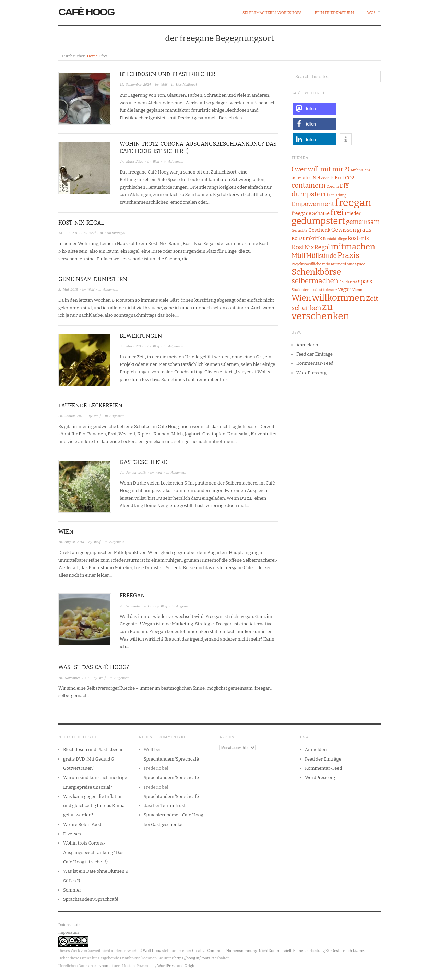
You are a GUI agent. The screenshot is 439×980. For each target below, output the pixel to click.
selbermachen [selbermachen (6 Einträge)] (315, 281)
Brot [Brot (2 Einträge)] (339, 178)
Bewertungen (141, 336)
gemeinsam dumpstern (93, 279)
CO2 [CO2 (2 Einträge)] (349, 178)
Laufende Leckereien (90, 405)
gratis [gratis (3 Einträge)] (364, 230)
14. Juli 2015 (69, 233)
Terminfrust (173, 806)
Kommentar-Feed (315, 363)
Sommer (72, 890)
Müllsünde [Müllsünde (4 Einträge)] (321, 256)
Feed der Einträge (315, 354)
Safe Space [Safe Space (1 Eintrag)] (356, 264)
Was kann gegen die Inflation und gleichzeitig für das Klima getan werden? (94, 806)
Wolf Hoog (152, 951)
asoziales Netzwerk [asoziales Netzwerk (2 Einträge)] (313, 178)
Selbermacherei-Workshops (272, 13)
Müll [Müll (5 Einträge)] (298, 256)
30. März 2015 (131, 346)
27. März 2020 (131, 161)
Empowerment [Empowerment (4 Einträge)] (313, 204)
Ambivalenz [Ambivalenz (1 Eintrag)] (361, 170)
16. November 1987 (74, 678)
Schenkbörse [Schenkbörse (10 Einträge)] (316, 272)
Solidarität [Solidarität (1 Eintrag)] (348, 282)
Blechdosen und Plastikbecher (168, 74)
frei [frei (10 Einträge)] (337, 212)
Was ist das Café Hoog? (94, 667)
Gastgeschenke (143, 462)
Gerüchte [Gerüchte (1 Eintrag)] (299, 231)
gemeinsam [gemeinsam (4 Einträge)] (363, 222)
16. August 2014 (71, 542)
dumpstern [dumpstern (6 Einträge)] (310, 194)
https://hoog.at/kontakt (194, 958)
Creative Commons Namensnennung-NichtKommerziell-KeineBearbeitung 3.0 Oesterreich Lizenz (278, 951)
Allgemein (176, 161)
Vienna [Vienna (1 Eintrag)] (358, 290)
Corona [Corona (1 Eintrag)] (333, 186)
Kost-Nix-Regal (81, 223)
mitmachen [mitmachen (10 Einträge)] (353, 247)
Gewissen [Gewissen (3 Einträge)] (344, 230)
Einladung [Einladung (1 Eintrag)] (338, 195)
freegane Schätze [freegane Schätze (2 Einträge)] (311, 213)
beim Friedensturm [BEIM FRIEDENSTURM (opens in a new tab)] (334, 13)
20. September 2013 (135, 606)
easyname (103, 966)
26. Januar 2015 (71, 416)
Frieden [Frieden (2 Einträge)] (353, 213)
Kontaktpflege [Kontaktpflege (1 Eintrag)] (335, 239)
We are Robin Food (82, 824)
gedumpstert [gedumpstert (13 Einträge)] (318, 221)
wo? (371, 13)
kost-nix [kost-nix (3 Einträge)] (358, 238)
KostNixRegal (186, 84)
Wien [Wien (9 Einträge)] (301, 298)
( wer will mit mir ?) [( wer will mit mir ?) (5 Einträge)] (321, 169)
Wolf (164, 84)
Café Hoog (86, 12)
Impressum (68, 933)
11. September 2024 (135, 84)
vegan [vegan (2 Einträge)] (345, 290)
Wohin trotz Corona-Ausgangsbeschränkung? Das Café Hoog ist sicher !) (93, 852)
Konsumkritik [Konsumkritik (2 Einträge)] (307, 238)
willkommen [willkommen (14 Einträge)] (339, 298)
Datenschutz (69, 925)
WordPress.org (311, 373)
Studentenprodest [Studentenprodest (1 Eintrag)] (307, 290)
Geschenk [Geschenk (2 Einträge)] (319, 230)
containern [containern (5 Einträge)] (309, 185)
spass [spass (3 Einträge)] (365, 281)
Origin (190, 966)
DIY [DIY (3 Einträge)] (344, 186)
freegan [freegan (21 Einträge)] (353, 203)
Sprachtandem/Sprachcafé (91, 899)
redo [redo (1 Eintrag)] (326, 264)
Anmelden (307, 345)
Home (92, 56)
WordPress (167, 966)
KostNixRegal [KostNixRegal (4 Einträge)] (311, 247)
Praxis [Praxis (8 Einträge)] (348, 255)
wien (66, 532)
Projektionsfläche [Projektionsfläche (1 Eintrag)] (306, 264)
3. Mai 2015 (68, 289)
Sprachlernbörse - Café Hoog (174, 815)
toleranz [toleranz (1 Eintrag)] (330, 290)
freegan (132, 595)
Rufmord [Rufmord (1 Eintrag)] (339, 264)
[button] (315, 109)
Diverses (72, 834)
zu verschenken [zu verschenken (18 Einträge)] (321, 311)
